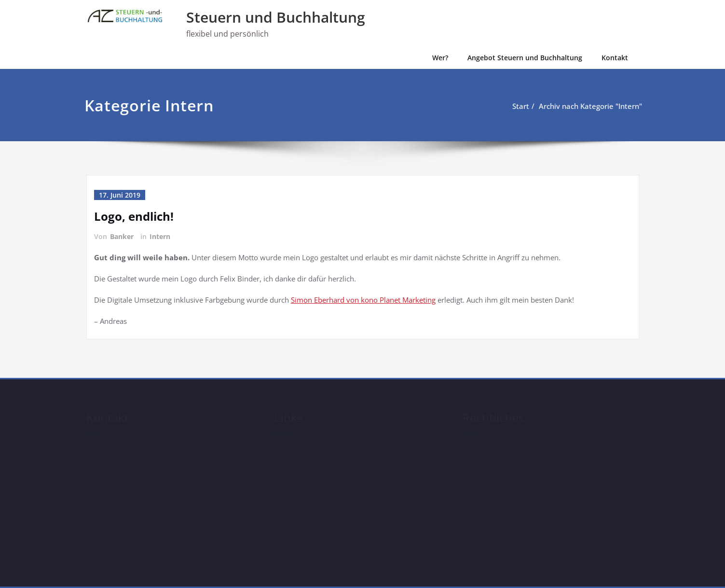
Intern (160, 236)
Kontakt (615, 58)
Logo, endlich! (134, 216)
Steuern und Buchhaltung (276, 17)
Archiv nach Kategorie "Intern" (588, 106)
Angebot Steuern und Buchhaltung (525, 58)
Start (519, 106)
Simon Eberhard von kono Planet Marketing (363, 300)
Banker (122, 236)
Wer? (440, 58)
